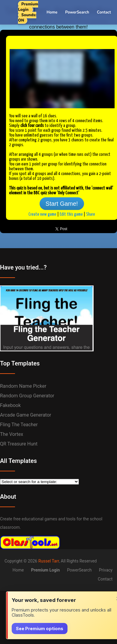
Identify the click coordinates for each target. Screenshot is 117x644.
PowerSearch (77, 12)
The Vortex (12, 434)
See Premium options (40, 629)
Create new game (42, 214)
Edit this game (71, 214)
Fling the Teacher (19, 425)
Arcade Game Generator (26, 415)
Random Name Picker (23, 386)
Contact (104, 12)
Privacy (106, 570)
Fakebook (10, 405)
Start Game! (62, 204)
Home (52, 12)
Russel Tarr (49, 561)
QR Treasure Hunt (19, 444)
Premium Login (28, 7)
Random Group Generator (27, 396)
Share (91, 214)
